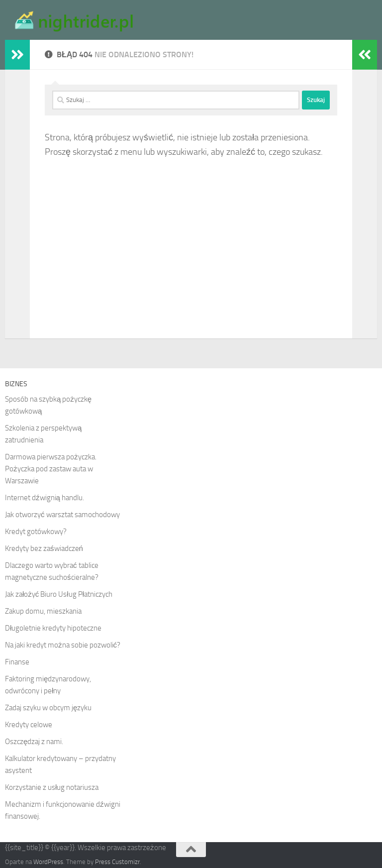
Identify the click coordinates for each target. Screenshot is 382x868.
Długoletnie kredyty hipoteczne (53, 628)
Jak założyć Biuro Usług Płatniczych (59, 594)
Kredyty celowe (29, 725)
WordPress (48, 862)
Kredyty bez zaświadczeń (44, 548)
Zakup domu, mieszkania (43, 611)
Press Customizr (117, 862)
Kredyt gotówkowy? (36, 532)
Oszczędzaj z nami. (34, 742)
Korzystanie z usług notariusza (52, 787)
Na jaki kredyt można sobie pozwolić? (63, 645)
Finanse (17, 662)
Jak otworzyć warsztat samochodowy (62, 515)
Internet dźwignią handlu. (45, 498)
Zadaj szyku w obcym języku (48, 708)
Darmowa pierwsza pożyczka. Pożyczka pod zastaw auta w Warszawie (51, 469)
